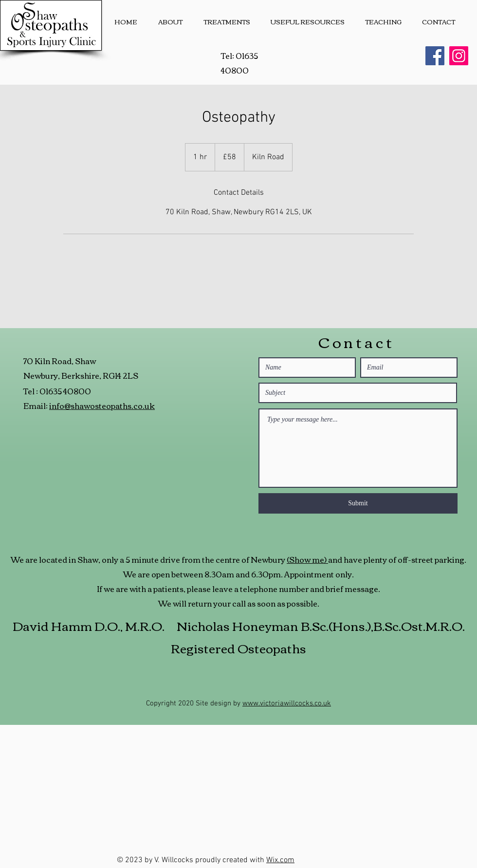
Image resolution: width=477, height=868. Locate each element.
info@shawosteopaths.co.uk (102, 406)
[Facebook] (435, 56)
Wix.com (280, 860)
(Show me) (307, 559)
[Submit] (358, 503)
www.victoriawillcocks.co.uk (287, 703)
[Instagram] (459, 56)
